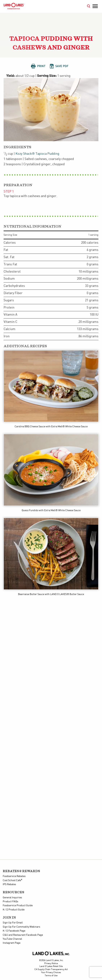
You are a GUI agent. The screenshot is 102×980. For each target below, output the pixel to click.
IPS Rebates (9, 884)
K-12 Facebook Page (14, 931)
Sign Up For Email (13, 923)
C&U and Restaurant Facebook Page (23, 935)
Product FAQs (10, 902)
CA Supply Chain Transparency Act (51, 969)
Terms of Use (51, 976)
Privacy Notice (51, 963)
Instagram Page (12, 943)
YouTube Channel (12, 939)
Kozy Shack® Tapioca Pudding (37, 154)
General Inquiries (12, 898)
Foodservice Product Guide (18, 906)
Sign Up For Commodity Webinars (21, 927)
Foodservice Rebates (14, 876)
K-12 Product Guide (14, 910)
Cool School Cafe (12, 880)
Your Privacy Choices (51, 972)
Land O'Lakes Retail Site (51, 966)
